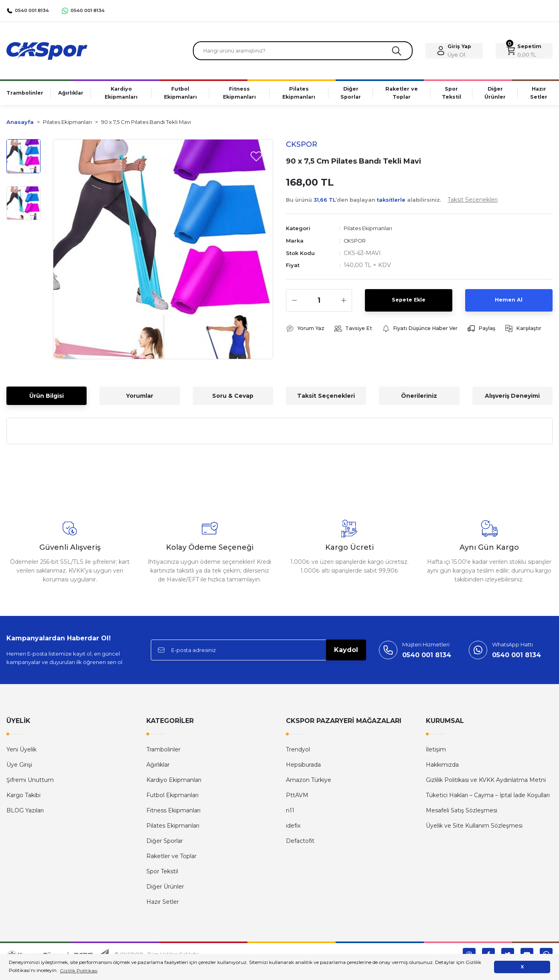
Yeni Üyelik (21, 752)
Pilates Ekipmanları (370, 231)
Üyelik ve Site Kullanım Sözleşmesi (474, 828)
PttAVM (297, 798)
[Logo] (47, 52)
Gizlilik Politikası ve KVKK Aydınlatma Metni (486, 783)
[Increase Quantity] (344, 302)
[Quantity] (319, 302)
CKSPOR (356, 243)
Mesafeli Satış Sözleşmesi (462, 813)
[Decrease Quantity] (294, 302)
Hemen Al (509, 302)
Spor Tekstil (162, 874)
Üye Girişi (19, 767)
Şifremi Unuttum (30, 783)
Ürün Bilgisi (47, 399)
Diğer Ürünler (165, 889)
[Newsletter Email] (258, 653)
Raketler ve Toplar (171, 859)
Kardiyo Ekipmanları (174, 783)
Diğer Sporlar (165, 844)
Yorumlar (140, 399)
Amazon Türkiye (309, 783)
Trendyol (298, 752)
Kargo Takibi (23, 798)
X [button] (522, 967)
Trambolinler (163, 752)
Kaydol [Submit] (346, 653)
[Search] (303, 52)
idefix (293, 828)
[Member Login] (454, 52)
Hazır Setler (163, 905)
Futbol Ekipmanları (172, 798)
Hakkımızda (442, 767)
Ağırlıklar (158, 767)
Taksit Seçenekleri (326, 399)
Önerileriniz (419, 399)
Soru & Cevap (233, 399)
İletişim (436, 752)
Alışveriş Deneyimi (512, 399)
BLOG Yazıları (25, 813)
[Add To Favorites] (256, 159)
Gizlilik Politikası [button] (79, 971)
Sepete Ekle (408, 302)
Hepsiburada (303, 767)
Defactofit (300, 844)
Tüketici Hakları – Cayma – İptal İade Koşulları (488, 798)
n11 (290, 813)
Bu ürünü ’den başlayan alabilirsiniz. (392, 202)
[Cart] (524, 52)
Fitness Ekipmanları (173, 813)
